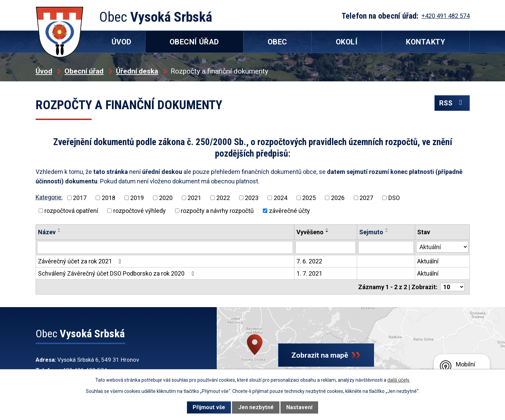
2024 (280, 198)
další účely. (399, 380)
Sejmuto (371, 232)
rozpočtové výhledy (140, 211)
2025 (309, 198)
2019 (137, 198)
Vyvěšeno (310, 232)
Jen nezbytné (256, 407)
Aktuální (428, 261)
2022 (223, 198)
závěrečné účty (289, 211)
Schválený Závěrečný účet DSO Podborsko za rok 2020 (117, 273)
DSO (394, 198)
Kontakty (425, 42)
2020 (166, 198)
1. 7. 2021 (309, 273)
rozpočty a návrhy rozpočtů (217, 211)
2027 (366, 198)
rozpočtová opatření (71, 211)
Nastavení (299, 407)
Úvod (44, 71)
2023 (252, 198)
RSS (452, 103)
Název (47, 232)
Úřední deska (137, 71)
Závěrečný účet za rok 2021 (81, 261)
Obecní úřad (84, 71)
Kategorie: (49, 197)
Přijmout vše (209, 407)
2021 (194, 198)
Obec (277, 42)
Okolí (347, 42)
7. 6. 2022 (309, 261)
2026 (338, 198)
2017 (80, 198)
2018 (109, 198)
